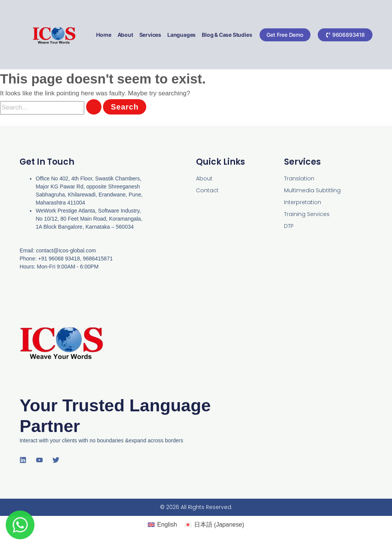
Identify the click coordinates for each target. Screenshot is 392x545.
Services (150, 35)
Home (104, 35)
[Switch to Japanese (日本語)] (215, 525)
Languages (181, 35)
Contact (207, 190)
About (125, 35)
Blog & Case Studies (226, 35)
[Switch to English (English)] (161, 525)
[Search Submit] (94, 107)
